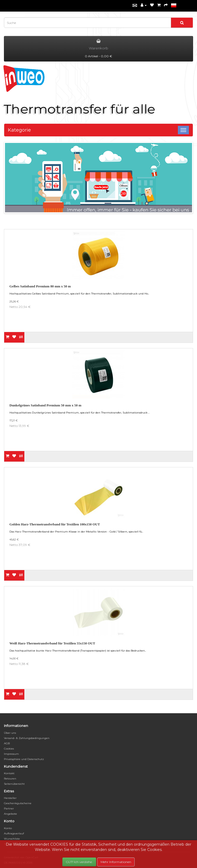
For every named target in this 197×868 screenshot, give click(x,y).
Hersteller (10, 798)
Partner (9, 808)
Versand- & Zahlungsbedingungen (27, 738)
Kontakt (9, 773)
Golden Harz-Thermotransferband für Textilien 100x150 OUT (55, 524)
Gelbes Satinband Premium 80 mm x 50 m (40, 286)
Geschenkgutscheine (18, 803)
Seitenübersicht (14, 784)
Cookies (9, 749)
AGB (7, 743)
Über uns (10, 733)
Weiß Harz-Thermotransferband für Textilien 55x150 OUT (52, 643)
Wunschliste (12, 839)
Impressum (11, 754)
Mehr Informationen (116, 862)
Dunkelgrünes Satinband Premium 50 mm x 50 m (45, 405)
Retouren (10, 779)
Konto (8, 828)
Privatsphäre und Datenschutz (24, 759)
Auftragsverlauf (14, 833)
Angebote (10, 814)
